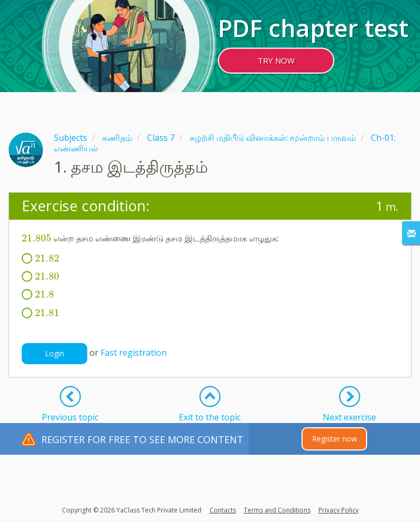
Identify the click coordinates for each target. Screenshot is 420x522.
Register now (335, 439)
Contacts (223, 510)
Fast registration (134, 353)
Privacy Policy (339, 510)
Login (54, 353)
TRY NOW (276, 60)
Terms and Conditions (277, 510)
